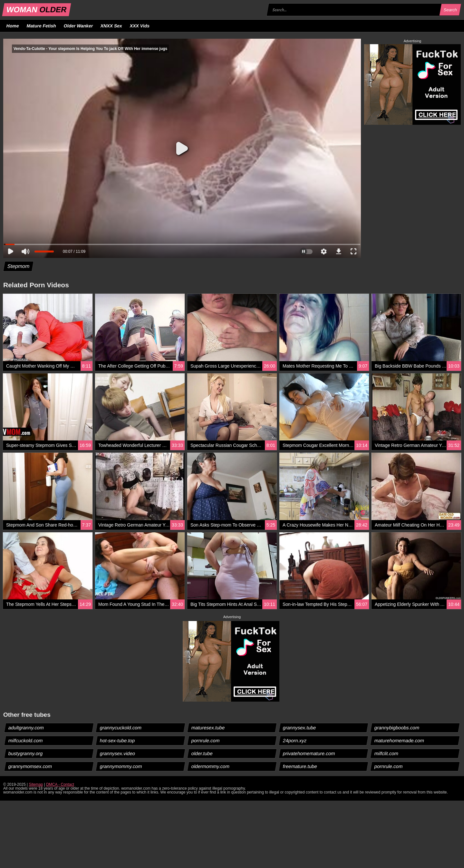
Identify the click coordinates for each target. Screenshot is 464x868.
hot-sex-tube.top (117, 740)
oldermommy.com (211, 766)
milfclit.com (387, 753)
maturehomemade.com (399, 740)
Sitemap (36, 784)
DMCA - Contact (60, 784)
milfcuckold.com (26, 740)
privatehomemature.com (309, 753)
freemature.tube (300, 766)
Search (450, 10)
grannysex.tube (300, 728)
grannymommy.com (121, 766)
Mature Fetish (41, 26)
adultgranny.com (26, 728)
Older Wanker (78, 26)
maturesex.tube (208, 728)
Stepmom (19, 266)
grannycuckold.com (121, 728)
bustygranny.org (26, 753)
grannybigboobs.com (397, 728)
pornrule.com (206, 740)
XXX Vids (140, 26)
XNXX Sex (111, 26)
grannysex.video (118, 753)
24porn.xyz (295, 740)
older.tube (202, 753)
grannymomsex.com (30, 766)
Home (13, 26)
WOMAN (37, 10)
